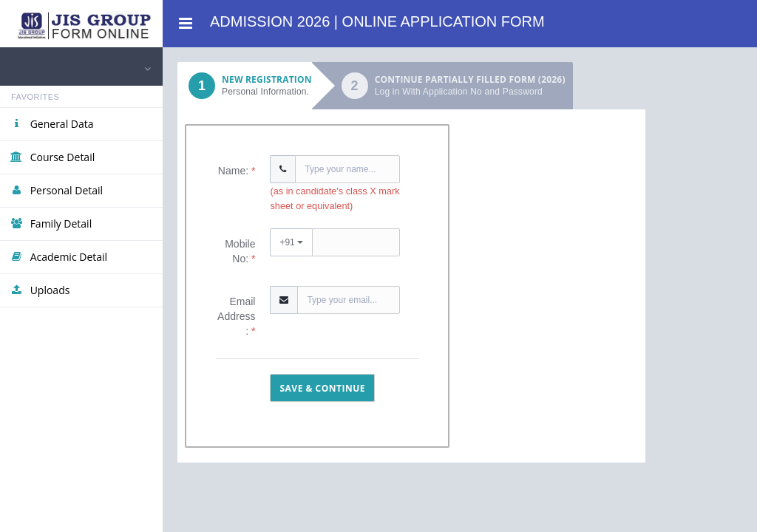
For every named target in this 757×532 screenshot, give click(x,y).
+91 (291, 242)
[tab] (245, 86)
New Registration (245, 86)
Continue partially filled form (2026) (470, 86)
